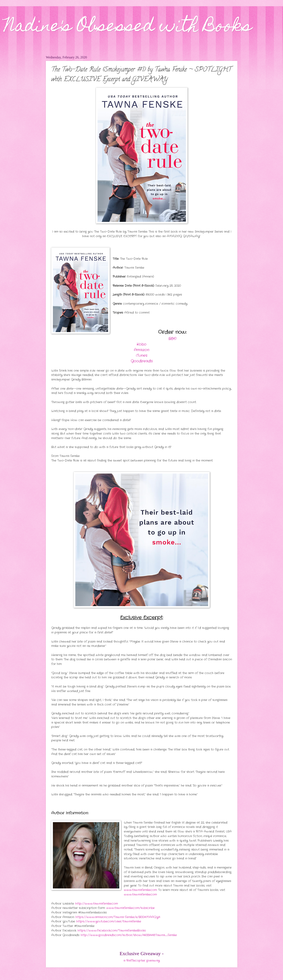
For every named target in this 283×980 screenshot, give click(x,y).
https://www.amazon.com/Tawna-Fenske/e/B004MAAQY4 (118, 917)
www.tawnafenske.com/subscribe (130, 908)
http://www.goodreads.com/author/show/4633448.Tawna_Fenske (129, 935)
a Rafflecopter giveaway (142, 961)
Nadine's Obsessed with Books (128, 27)
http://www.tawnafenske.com (97, 904)
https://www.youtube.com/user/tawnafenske (109, 921)
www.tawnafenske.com (140, 890)
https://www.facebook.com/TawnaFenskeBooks (112, 931)
